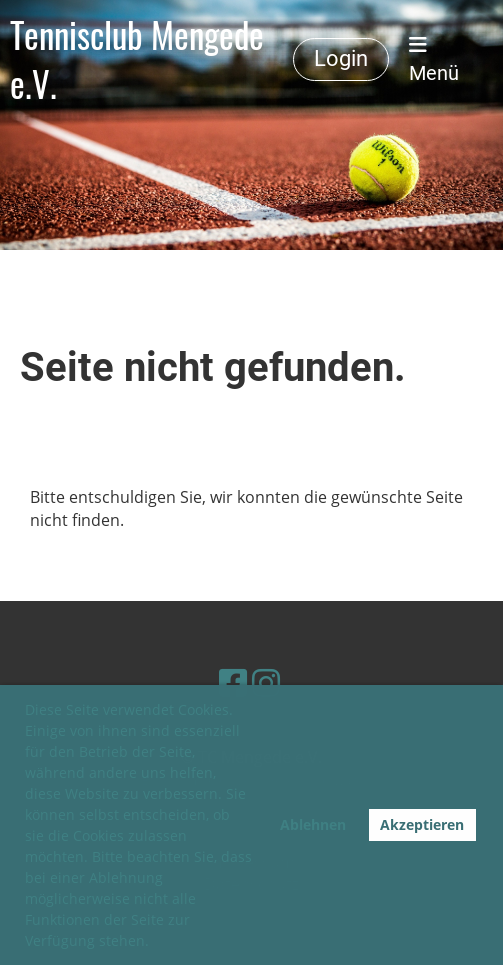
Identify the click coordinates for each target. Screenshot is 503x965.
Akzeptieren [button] (422, 824)
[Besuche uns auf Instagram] (266, 682)
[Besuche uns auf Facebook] (233, 682)
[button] (156, 943)
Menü (434, 60)
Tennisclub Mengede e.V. (137, 59)
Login (341, 58)
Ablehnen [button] (313, 824)
